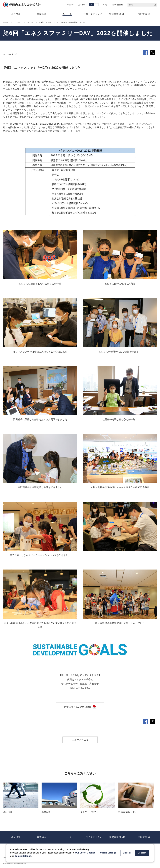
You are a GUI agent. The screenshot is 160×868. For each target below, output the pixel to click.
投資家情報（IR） (118, 837)
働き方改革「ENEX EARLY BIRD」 (44, 124)
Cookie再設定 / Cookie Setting (15, 863)
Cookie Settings (23, 856)
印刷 (105, 5)
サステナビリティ (93, 837)
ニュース (18, 22)
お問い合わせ (117, 5)
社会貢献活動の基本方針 (126, 127)
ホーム (6, 22)
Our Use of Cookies (85, 853)
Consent (142, 853)
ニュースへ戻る (80, 740)
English (70, 5)
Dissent (127, 853)
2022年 (30, 22)
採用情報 (144, 837)
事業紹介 (42, 837)
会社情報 (16, 837)
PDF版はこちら (80, 707)
